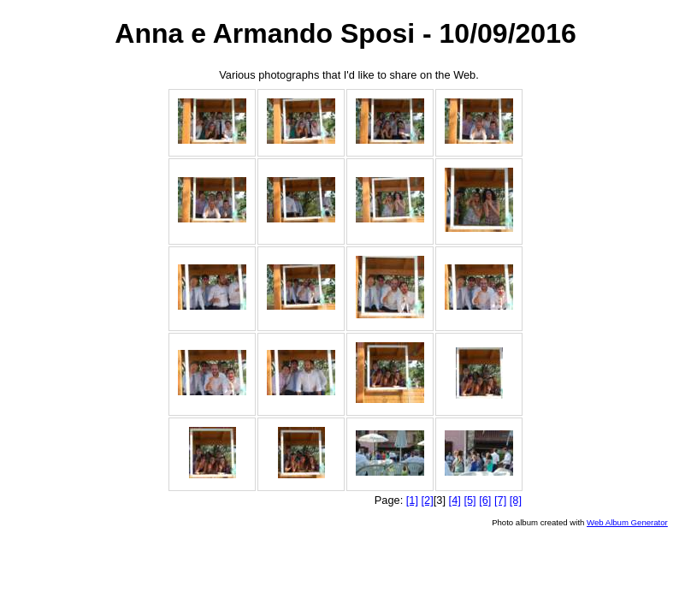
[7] (500, 500)
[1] (412, 500)
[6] (485, 500)
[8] (516, 500)
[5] (470, 500)
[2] (428, 500)
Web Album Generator (627, 522)
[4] (455, 500)
